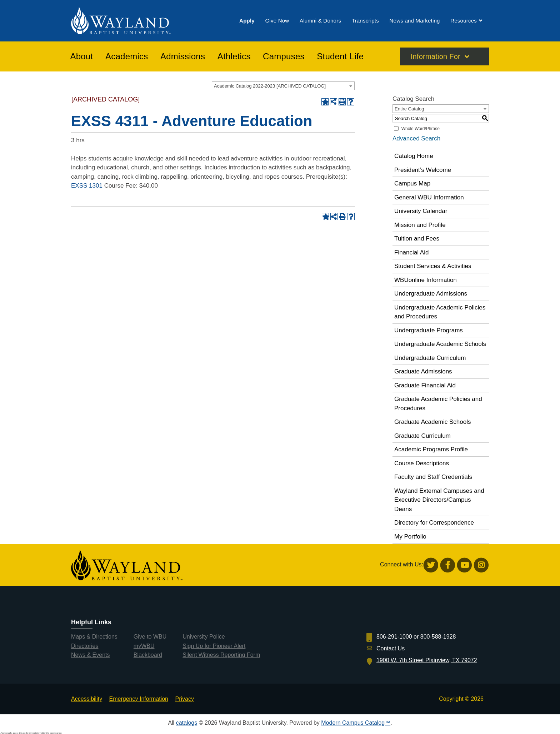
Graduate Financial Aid (425, 385)
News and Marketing (414, 21)
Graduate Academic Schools (433, 422)
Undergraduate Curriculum (430, 358)
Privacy (184, 699)
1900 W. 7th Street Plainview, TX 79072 (427, 660)
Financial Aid (411, 252)
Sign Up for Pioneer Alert (214, 646)
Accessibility (87, 699)
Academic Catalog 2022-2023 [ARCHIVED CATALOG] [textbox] (270, 86)
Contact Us (391, 648)
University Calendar (421, 211)
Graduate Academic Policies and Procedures (438, 404)
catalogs (187, 723)
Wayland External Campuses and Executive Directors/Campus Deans (439, 500)
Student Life (340, 57)
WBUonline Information (426, 280)
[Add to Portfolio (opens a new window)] (325, 102)
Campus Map (412, 183)
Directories (85, 646)
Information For (436, 57)
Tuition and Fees (417, 239)
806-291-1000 (394, 637)
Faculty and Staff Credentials (433, 477)
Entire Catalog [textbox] (409, 109)
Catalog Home (414, 156)
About (82, 57)
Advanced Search (416, 138)
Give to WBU (150, 637)
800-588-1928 (438, 637)
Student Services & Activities (433, 266)
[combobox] (283, 86)
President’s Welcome (423, 170)
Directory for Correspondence (434, 523)
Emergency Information (139, 699)
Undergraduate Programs (429, 330)
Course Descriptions (422, 463)
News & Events (90, 655)
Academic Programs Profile (431, 449)
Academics (127, 57)
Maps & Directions (94, 637)
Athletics (234, 57)
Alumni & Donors (320, 21)
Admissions (183, 57)
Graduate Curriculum (422, 436)
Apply (247, 21)
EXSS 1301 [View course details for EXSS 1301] (87, 186)
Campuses (284, 57)
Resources (464, 21)
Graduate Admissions (423, 371)
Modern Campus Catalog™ (356, 723)
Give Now (277, 21)
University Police (204, 637)
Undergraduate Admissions (431, 294)
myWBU (144, 646)
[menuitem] (247, 21)
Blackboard (148, 655)
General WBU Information (429, 197)
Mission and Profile (420, 225)
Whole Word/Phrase (421, 129)
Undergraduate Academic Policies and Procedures (440, 312)
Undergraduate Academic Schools (440, 344)
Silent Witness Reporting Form (221, 655)
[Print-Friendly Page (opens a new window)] (342, 102)
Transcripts (365, 21)
